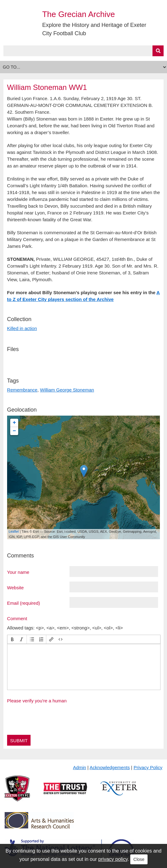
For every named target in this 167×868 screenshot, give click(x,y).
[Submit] (158, 51)
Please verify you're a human (37, 701)
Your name (18, 572)
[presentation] (12, 639)
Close (139, 859)
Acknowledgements (110, 767)
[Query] (83, 51)
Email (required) (24, 603)
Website (15, 587)
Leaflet (14, 531)
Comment (17, 618)
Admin (79, 767)
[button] (12, 639)
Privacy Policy (148, 767)
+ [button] (14, 423)
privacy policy (113, 859)
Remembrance (22, 390)
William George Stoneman (67, 390)
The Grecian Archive (79, 14)
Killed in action (22, 328)
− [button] (14, 431)
